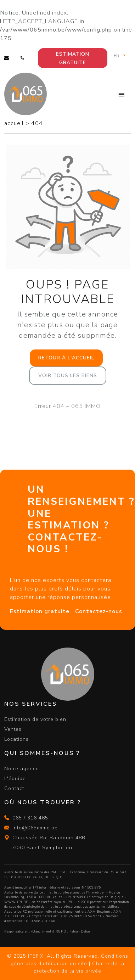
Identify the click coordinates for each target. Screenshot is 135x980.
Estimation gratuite (73, 58)
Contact (14, 788)
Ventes (13, 729)
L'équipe (15, 779)
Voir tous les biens (68, 376)
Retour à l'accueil (66, 358)
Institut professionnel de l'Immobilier (76, 892)
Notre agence (22, 769)
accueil (15, 123)
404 (37, 123)
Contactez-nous (99, 611)
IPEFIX (36, 956)
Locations (16, 739)
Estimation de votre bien (35, 719)
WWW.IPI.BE (16, 902)
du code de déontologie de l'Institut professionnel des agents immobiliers (62, 907)
